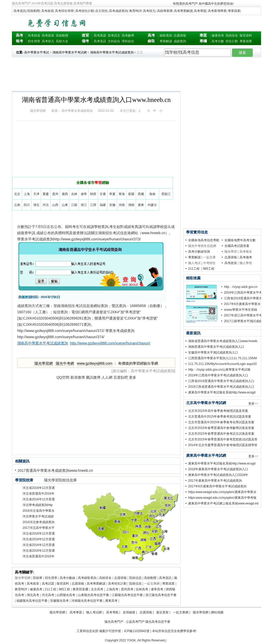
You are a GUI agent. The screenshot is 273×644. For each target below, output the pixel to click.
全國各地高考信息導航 (204, 240)
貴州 (55, 194)
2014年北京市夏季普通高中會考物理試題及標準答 (223, 445)
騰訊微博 (93, 377)
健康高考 (218, 36)
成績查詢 (180, 41)
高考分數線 (67, 578)
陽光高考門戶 (21, 3)
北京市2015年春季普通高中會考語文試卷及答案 (221, 434)
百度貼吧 (121, 377)
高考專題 (200, 11)
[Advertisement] (200, 23)
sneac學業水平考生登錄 (241, 310)
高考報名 (246, 252)
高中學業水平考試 (37, 52)
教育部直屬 (80, 589)
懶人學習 (246, 263)
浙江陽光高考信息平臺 (161, 595)
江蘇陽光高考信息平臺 (127, 595)
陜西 (93, 194)
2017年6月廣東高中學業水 (242, 304)
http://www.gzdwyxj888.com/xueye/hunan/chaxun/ (110, 343)
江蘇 (74, 205)
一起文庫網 (152, 584)
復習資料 (246, 36)
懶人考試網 (94, 612)
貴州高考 (127, 589)
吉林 (74, 194)
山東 (65, 205)
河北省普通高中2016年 (39, 494)
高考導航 (112, 612)
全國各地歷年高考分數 (240, 240)
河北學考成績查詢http (38, 505)
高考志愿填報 (63, 3)
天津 (36, 194)
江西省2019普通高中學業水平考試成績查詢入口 (221, 381)
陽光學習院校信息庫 (60, 480)
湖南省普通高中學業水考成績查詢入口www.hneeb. (223, 341)
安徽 (112, 205)
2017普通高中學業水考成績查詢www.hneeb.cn (55, 470)
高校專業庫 (165, 11)
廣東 (141, 205)
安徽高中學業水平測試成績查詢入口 (213, 352)
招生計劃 (232, 41)
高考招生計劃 (85, 11)
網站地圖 (217, 612)
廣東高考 (111, 601)
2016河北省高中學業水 (39, 511)
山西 (55, 205)
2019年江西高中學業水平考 (243, 293)
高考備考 (246, 257)
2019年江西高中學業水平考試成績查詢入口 (218, 375)
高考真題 (100, 36)
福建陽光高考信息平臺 (32, 601)
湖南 (131, 205)
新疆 (131, 194)
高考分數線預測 (199, 252)
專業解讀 (166, 41)
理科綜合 (128, 41)
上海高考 (112, 589)
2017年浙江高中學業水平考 (243, 315)
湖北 (36, 205)
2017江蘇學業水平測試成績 (243, 321)
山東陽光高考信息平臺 (93, 595)
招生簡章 (34, 41)
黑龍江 (166, 194)
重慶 (46, 194)
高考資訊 (20, 11)
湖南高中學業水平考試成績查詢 (112, 52)
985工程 (64, 589)
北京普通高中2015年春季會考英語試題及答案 (220, 417)
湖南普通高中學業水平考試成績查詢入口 (216, 347)
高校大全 (62, 41)
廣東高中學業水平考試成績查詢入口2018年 (218, 475)
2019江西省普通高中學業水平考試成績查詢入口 (221, 387)
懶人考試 (194, 263)
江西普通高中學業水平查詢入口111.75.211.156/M (223, 358)
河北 (46, 205)
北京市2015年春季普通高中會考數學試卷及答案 (221, 428)
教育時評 (135, 11)
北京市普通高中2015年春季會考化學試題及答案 (221, 422)
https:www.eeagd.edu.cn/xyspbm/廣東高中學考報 (222, 498)
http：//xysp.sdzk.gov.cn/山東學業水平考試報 (219, 370)
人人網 (107, 377)
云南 (17, 205)
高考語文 (114, 36)
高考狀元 (149, 11)
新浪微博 (78, 377)
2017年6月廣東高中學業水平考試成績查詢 (217, 486)
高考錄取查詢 (87, 578)
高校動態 (62, 36)
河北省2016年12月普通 (39, 488)
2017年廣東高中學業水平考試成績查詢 (215, 481)
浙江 (84, 205)
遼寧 (84, 194)
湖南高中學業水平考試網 (70, 52)
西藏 (141, 194)
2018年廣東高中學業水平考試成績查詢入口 (218, 469)
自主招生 (101, 11)
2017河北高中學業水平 (39, 528)
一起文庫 (209, 257)
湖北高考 (33, 595)
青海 (122, 194)
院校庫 (38, 578)
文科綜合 (114, 41)
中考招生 (209, 263)
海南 (152, 194)
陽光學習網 (38, 111)
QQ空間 (63, 377)
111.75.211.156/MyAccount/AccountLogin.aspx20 (222, 364)
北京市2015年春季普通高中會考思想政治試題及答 (223, 439)
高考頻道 (34, 36)
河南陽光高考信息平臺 (87, 601)
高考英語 (100, 41)
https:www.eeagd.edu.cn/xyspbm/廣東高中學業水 (222, 492)
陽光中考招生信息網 (202, 246)
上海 (27, 194)
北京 (17, 194)
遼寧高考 (157, 589)
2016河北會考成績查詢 (39, 522)
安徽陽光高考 (59, 601)
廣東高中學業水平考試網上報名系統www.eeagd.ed (223, 503)
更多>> (253, 404)
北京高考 (97, 589)
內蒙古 (152, 205)
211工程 (51, 589)
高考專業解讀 (183, 11)
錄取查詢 (166, 36)
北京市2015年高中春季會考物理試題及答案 (218, 411)
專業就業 (234, 11)
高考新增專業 (217, 11)
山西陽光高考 (66, 595)
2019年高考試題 (42, 3)
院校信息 (135, 578)
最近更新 (162, 612)
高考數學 (128, 36)
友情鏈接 (129, 612)
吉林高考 (142, 589)
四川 (27, 205)
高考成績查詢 (118, 11)
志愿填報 (180, 36)
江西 (93, 205)
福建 (103, 205)
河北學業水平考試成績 (38, 516)
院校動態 (33, 11)
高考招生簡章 (64, 11)
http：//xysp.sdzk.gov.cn (241, 287)
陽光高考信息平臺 (158, 622)
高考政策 (47, 11)
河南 (122, 205)
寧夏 (112, 194)
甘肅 (103, 194)
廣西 (65, 194)
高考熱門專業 (83, 3)
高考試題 (48, 584)
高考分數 (218, 41)
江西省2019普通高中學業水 (243, 298)
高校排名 (232, 36)
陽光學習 (231, 252)
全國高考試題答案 (237, 246)
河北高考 (48, 595)
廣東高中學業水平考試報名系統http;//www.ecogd (222, 392)
